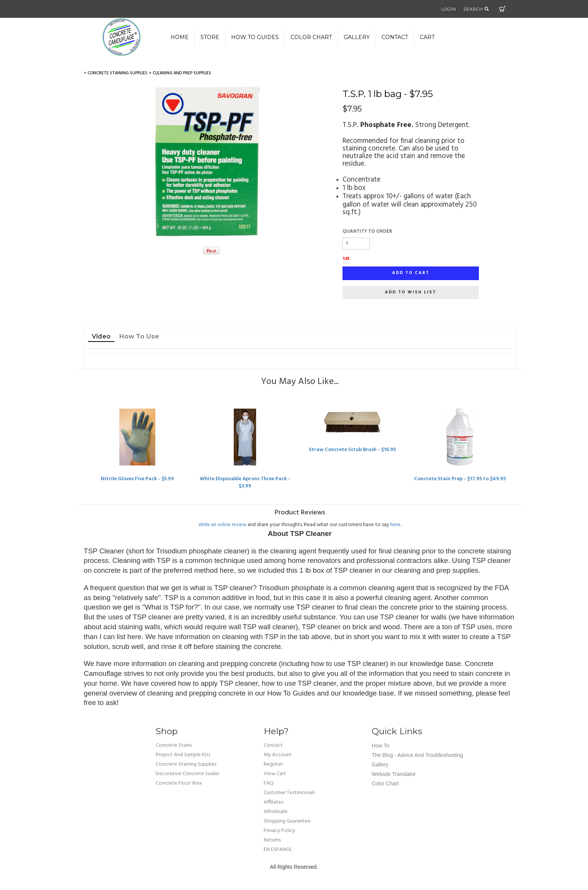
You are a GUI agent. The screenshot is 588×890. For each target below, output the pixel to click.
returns (272, 841)
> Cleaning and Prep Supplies (180, 73)
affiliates (274, 803)
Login (449, 9)
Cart (502, 9)
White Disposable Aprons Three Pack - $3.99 (245, 483)
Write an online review (222, 525)
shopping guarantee (287, 822)
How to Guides (255, 37)
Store (210, 37)
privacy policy (279, 831)
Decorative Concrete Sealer (188, 774)
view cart (275, 774)
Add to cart (411, 273)
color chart (311, 37)
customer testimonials (289, 793)
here (395, 525)
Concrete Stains (174, 746)
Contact (395, 37)
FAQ (269, 784)
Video (101, 336)
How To (380, 746)
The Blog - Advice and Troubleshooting (417, 755)
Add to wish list (411, 292)
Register (273, 765)
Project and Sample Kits (183, 755)
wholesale (276, 812)
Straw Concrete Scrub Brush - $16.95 (352, 450)
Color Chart (385, 784)
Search (476, 9)
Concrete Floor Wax (179, 784)
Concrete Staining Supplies (186, 765)
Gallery (380, 765)
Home (180, 37)
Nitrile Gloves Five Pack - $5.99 (138, 479)
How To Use (139, 336)
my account (278, 755)
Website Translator (394, 774)
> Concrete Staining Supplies (116, 73)
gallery (357, 37)
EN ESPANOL (278, 850)
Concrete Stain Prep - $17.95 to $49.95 (460, 479)
